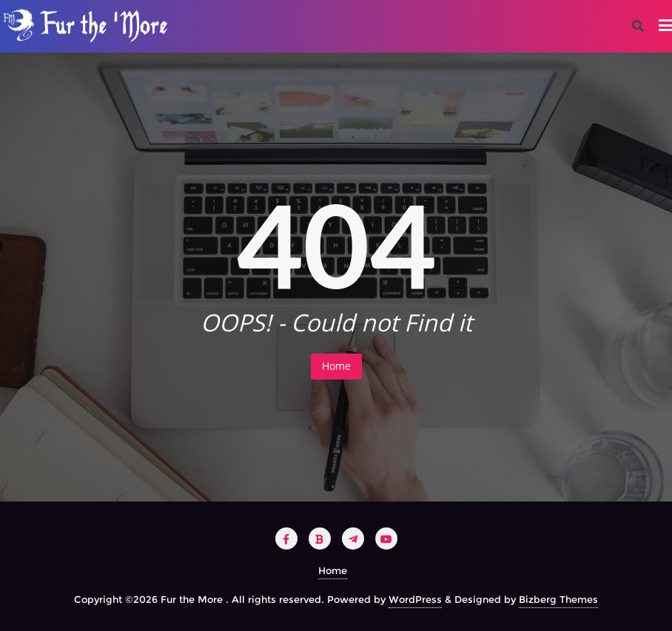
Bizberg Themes (558, 599)
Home (336, 366)
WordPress (415, 599)
